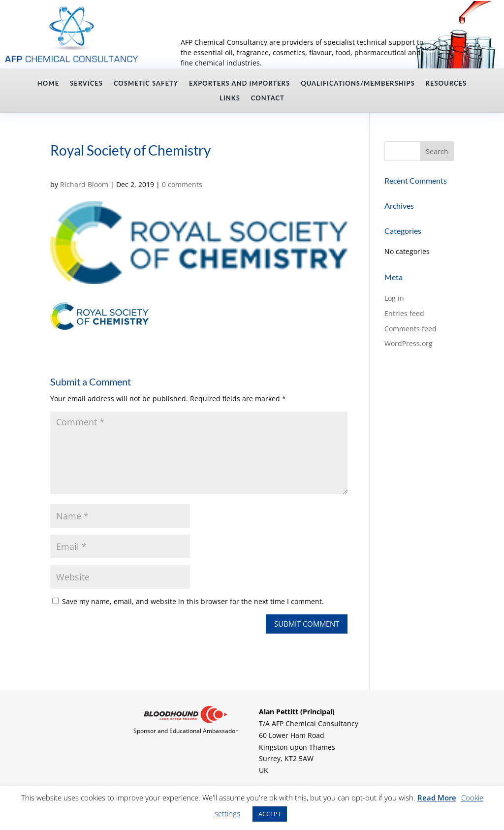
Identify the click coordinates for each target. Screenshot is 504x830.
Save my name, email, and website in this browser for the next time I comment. (193, 601)
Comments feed (410, 329)
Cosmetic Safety (146, 83)
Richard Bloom (84, 184)
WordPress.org (409, 343)
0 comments (182, 184)
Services (86, 83)
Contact (268, 98)
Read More (437, 798)
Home (48, 83)
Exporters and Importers (239, 83)
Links (230, 98)
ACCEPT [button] (270, 814)
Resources (446, 83)
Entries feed (404, 313)
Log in (394, 298)
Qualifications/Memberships (358, 83)
